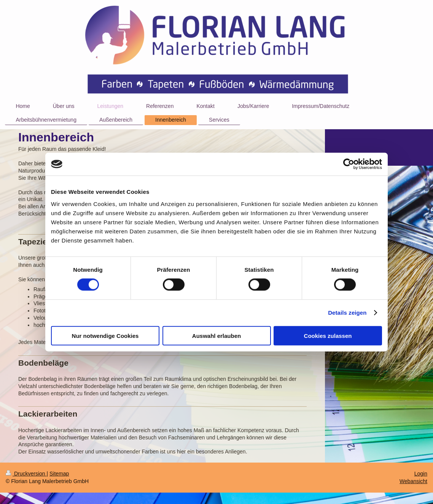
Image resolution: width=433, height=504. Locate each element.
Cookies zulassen (328, 335)
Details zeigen (347, 313)
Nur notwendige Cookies (105, 335)
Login (421, 474)
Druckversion (26, 474)
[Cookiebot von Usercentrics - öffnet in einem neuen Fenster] (349, 164)
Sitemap (59, 474)
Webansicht (413, 481)
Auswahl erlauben (216, 335)
